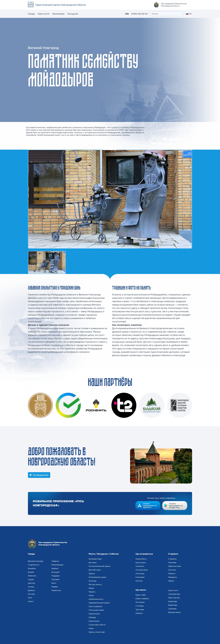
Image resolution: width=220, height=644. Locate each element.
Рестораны (140, 602)
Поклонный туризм (96, 610)
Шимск (31, 601)
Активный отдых (95, 559)
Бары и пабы (141, 595)
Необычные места (96, 599)
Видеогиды (173, 605)
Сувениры (172, 609)
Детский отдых (95, 570)
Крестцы (31, 583)
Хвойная (55, 568)
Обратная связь (175, 566)
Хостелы (139, 581)
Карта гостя (43, 14)
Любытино (32, 576)
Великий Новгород (35, 561)
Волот (54, 583)
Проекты (172, 574)
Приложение (58, 14)
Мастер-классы (95, 585)
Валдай (31, 572)
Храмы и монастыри (97, 632)
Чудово (31, 579)
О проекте (172, 559)
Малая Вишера (57, 565)
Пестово (31, 594)
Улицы (91, 628)
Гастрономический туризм (99, 566)
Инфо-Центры (174, 598)
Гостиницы (140, 574)
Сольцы (31, 587)
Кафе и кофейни (142, 599)
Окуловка (55, 579)
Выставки (93, 563)
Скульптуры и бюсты (97, 625)
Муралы (92, 592)
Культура (93, 581)
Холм (30, 598)
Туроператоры (174, 594)
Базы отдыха (141, 563)
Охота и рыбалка (95, 606)
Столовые (140, 606)
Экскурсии (73, 14)
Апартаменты (141, 559)
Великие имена (174, 612)
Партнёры (172, 563)
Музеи (91, 588)
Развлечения (94, 621)
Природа (92, 617)
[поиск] (167, 14)
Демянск (31, 590)
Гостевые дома (142, 570)
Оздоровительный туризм (99, 603)
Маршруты (173, 577)
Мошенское (56, 590)
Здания (92, 574)
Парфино (55, 561)
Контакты (172, 570)
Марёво (55, 587)
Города (31, 14)
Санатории (140, 577)
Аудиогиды (173, 601)
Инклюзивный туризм (97, 577)
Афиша (171, 581)
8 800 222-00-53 (139, 14)
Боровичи (32, 568)
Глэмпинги (140, 566)
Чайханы (139, 613)
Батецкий (55, 572)
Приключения (94, 614)
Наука (91, 595)
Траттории (140, 610)
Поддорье (56, 576)
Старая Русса (34, 565)
